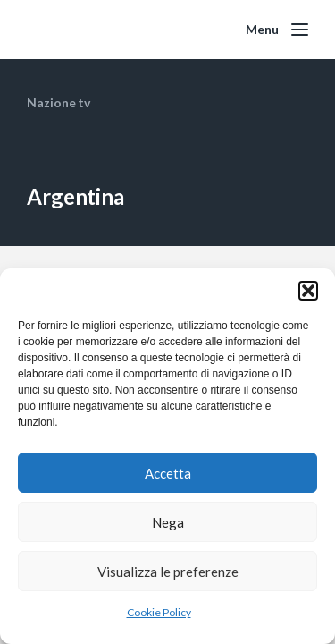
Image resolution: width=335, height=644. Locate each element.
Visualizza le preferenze (168, 572)
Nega (168, 522)
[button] (308, 291)
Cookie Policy (159, 612)
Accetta (168, 473)
